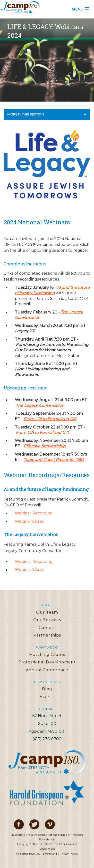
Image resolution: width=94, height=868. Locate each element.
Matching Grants (47, 654)
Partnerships (47, 635)
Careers (47, 628)
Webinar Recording (34, 513)
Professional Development (47, 662)
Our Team (47, 612)
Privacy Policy (68, 853)
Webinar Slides (29, 521)
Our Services (47, 620)
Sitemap (49, 853)
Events (47, 697)
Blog (47, 689)
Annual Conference (47, 670)
